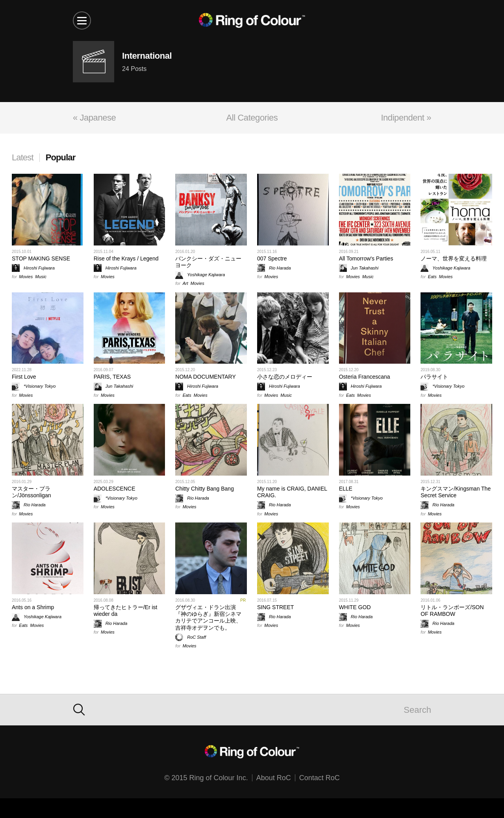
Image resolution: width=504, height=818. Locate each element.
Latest (23, 157)
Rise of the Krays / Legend (126, 258)
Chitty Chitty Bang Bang (205, 489)
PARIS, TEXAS (112, 377)
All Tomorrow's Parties (366, 258)
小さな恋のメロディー (285, 377)
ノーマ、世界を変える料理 (454, 258)
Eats (432, 277)
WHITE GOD (355, 607)
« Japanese (94, 118)
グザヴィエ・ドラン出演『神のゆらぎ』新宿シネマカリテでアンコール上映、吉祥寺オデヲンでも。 (208, 617)
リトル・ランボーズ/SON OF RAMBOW (452, 611)
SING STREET (275, 607)
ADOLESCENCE (115, 489)
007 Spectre (272, 258)
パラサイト (434, 377)
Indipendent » (406, 118)
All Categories (252, 118)
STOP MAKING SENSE (41, 258)
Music (41, 277)
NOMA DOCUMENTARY (206, 377)
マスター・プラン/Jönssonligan (31, 492)
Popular (61, 157)
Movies (26, 277)
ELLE (346, 489)
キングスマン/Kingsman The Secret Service (456, 492)
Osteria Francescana (365, 377)
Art (185, 283)
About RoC (274, 778)
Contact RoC (320, 778)
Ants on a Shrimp (33, 607)
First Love (24, 377)
